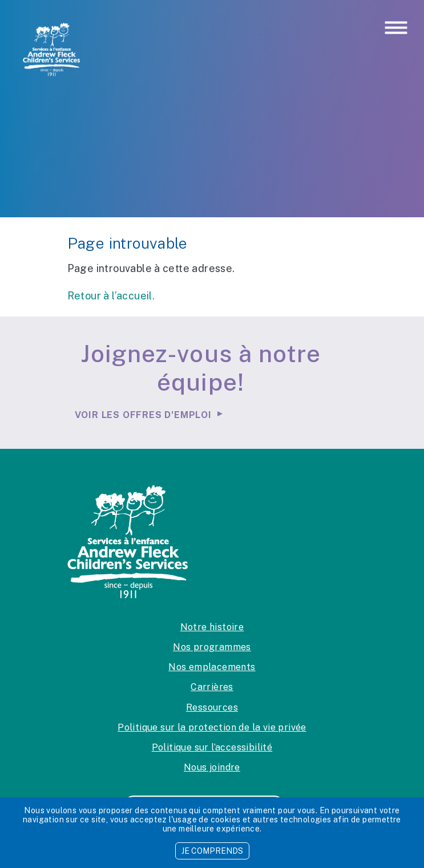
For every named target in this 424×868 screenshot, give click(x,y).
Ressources (212, 707)
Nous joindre (212, 767)
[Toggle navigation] (396, 29)
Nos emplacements (212, 667)
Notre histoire (212, 627)
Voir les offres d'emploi (143, 415)
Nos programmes (212, 647)
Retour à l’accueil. (111, 296)
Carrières (212, 687)
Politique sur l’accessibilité (212, 747)
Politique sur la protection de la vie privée (212, 727)
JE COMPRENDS (212, 851)
